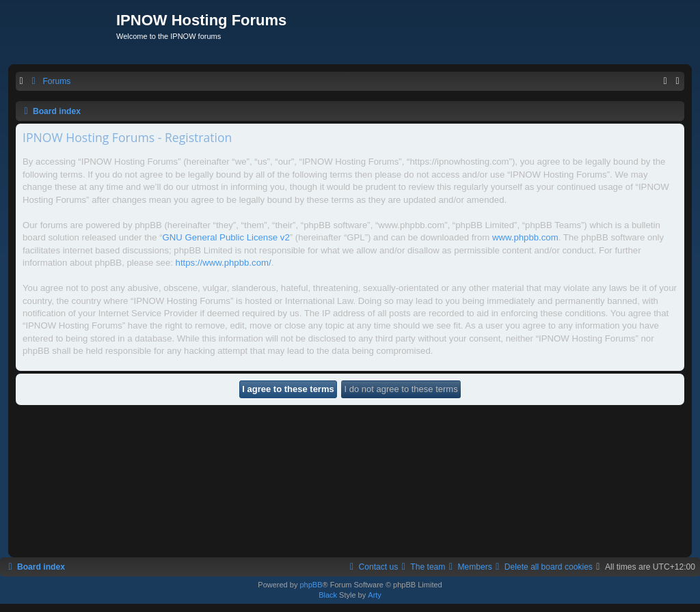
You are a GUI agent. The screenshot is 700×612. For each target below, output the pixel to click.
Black (328, 595)
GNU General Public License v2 (226, 237)
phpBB (311, 585)
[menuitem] (49, 82)
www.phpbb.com (525, 237)
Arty (375, 595)
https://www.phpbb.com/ (224, 263)
